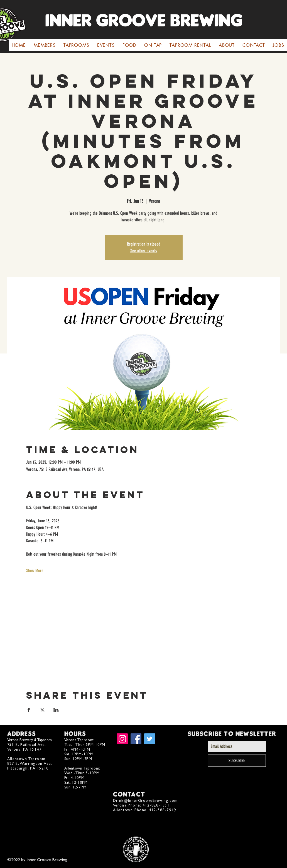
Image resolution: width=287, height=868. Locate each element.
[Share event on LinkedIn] (56, 710)
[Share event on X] (42, 710)
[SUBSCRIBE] (237, 761)
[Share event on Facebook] (29, 710)
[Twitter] (150, 739)
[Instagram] (122, 739)
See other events (144, 251)
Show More (35, 571)
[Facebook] (136, 739)
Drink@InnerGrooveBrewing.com (145, 801)
